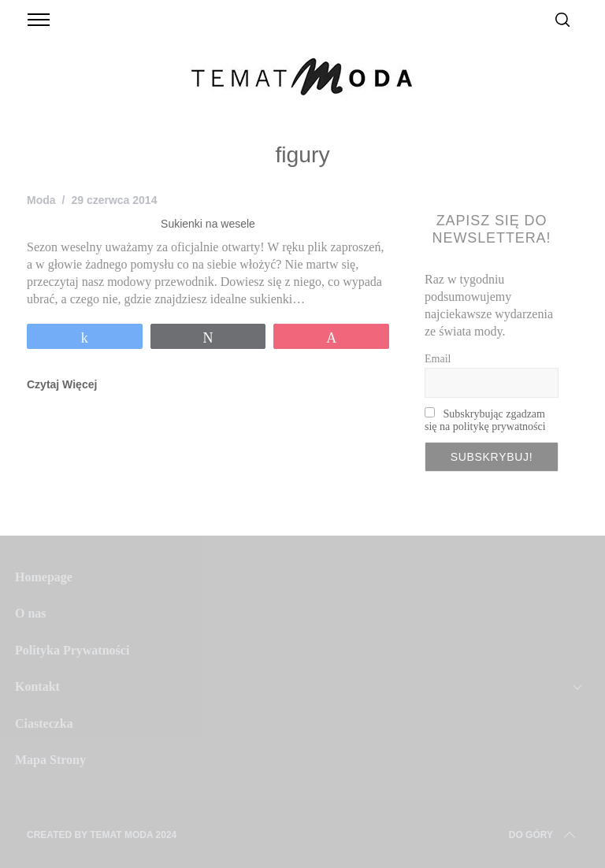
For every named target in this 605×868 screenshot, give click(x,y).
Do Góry (544, 835)
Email (438, 359)
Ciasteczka (44, 723)
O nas (31, 613)
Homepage (44, 577)
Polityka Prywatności (72, 650)
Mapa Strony (50, 760)
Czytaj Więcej (62, 384)
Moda (41, 200)
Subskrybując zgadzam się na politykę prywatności (485, 420)
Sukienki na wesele (208, 224)
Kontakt (37, 686)
